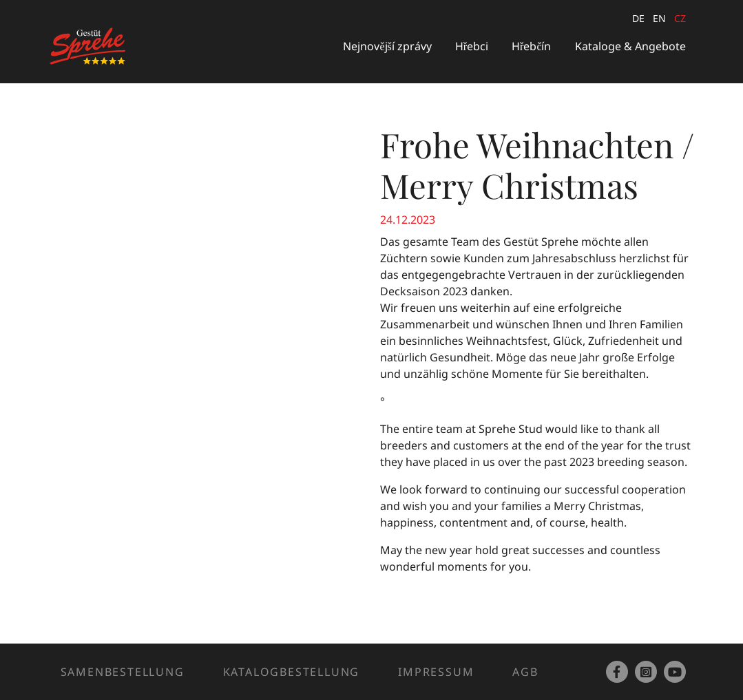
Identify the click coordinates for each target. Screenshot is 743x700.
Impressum (436, 672)
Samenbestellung (123, 672)
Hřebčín (531, 46)
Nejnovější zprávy (387, 46)
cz (680, 18)
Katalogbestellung (292, 672)
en (659, 18)
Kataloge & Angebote (630, 46)
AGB (525, 672)
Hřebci (472, 46)
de (638, 18)
